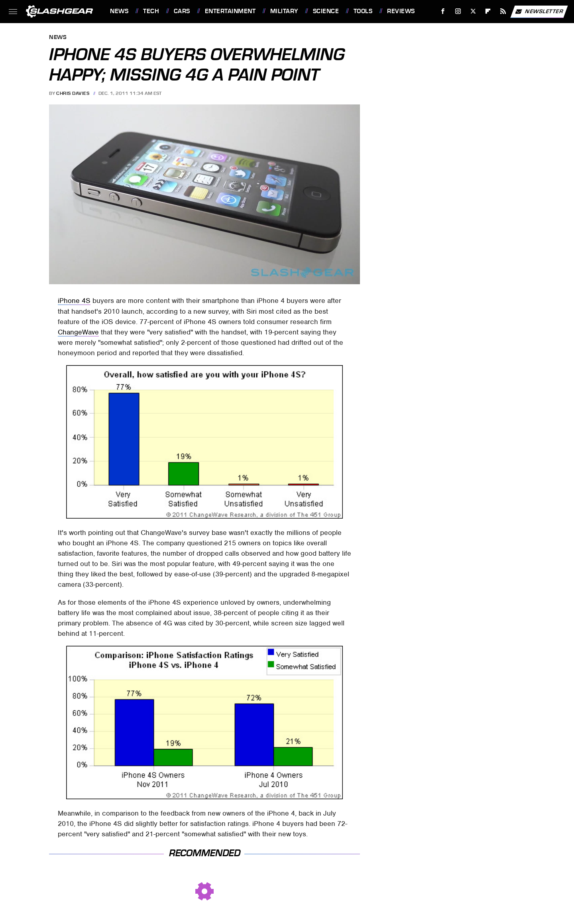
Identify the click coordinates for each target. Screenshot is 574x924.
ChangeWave (78, 332)
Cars (182, 11)
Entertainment (230, 11)
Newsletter (539, 12)
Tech (151, 11)
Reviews (401, 11)
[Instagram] (458, 11)
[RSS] (503, 11)
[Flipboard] (488, 11)
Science (326, 11)
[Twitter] (473, 11)
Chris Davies (73, 93)
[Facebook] (443, 11)
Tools (363, 11)
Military (284, 11)
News (119, 11)
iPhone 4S (74, 301)
